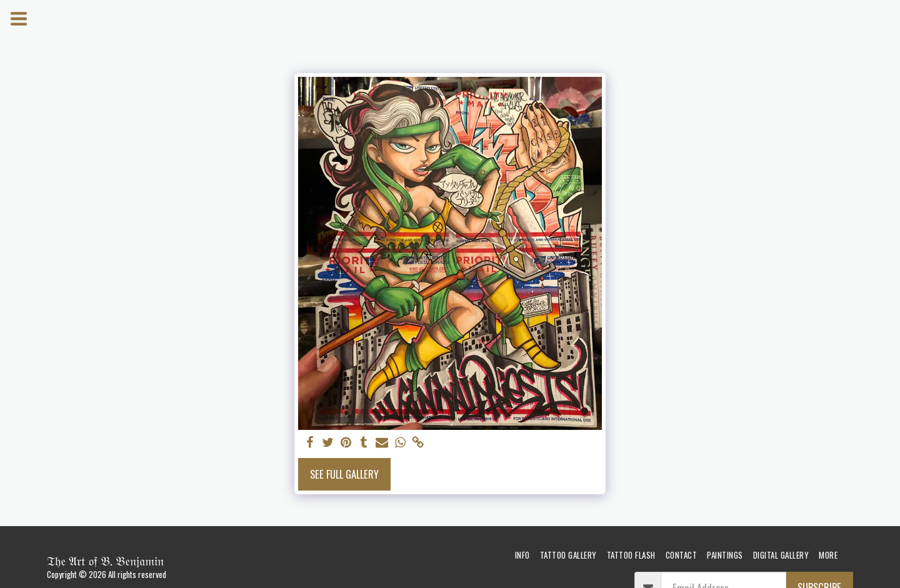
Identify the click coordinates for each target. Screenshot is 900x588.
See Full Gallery (344, 474)
